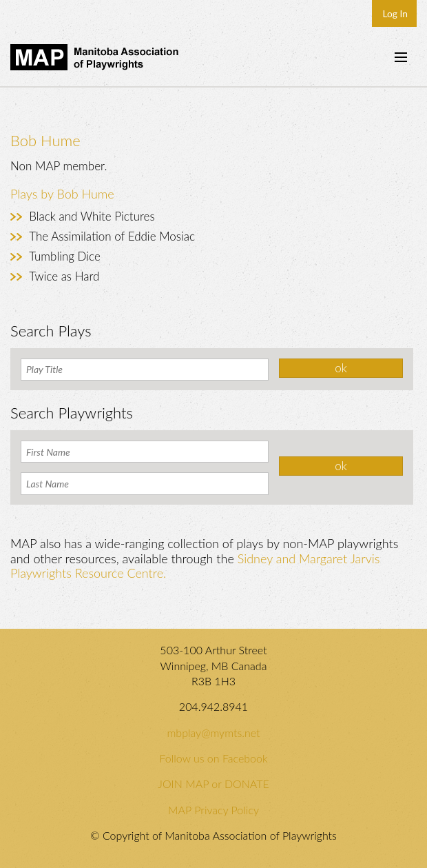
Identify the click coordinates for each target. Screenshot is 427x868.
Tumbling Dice (65, 256)
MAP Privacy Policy (213, 810)
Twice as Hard (64, 276)
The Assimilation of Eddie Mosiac (112, 236)
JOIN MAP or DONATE (213, 784)
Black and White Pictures (92, 216)
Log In (395, 13)
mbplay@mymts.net (213, 733)
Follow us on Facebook (213, 758)
